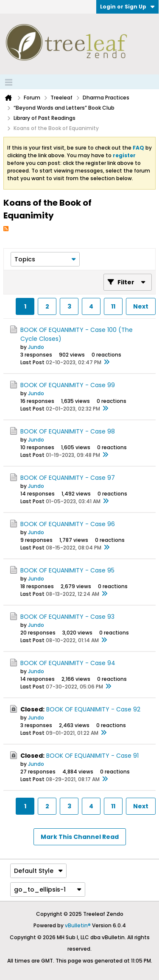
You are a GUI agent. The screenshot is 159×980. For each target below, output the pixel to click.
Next (141, 306)
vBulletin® (78, 925)
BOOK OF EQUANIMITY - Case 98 (68, 431)
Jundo (36, 347)
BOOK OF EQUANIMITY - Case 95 (67, 570)
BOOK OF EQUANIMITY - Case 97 (68, 478)
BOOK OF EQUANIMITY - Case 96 (68, 524)
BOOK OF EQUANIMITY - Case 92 (93, 709)
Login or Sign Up (127, 7)
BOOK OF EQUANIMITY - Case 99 (68, 385)
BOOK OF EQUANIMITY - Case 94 (68, 663)
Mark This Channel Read (80, 837)
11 (113, 306)
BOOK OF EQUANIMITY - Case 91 (92, 756)
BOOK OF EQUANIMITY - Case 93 (67, 617)
